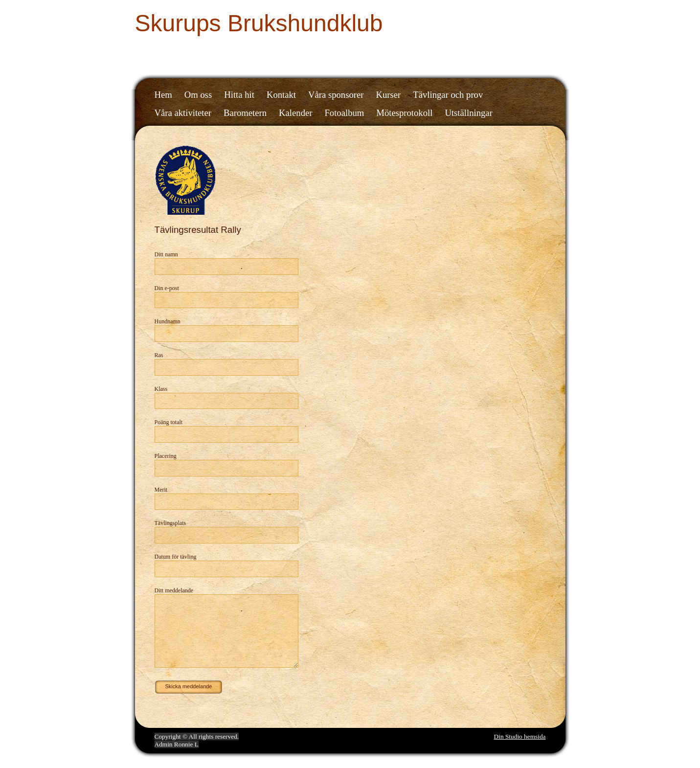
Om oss (198, 95)
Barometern (245, 113)
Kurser (389, 95)
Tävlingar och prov (448, 95)
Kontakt (281, 95)
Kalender (295, 113)
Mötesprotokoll (404, 113)
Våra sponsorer (336, 95)
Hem (163, 95)
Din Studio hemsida (520, 736)
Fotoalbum (344, 113)
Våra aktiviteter (183, 113)
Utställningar (468, 113)
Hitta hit (239, 95)
